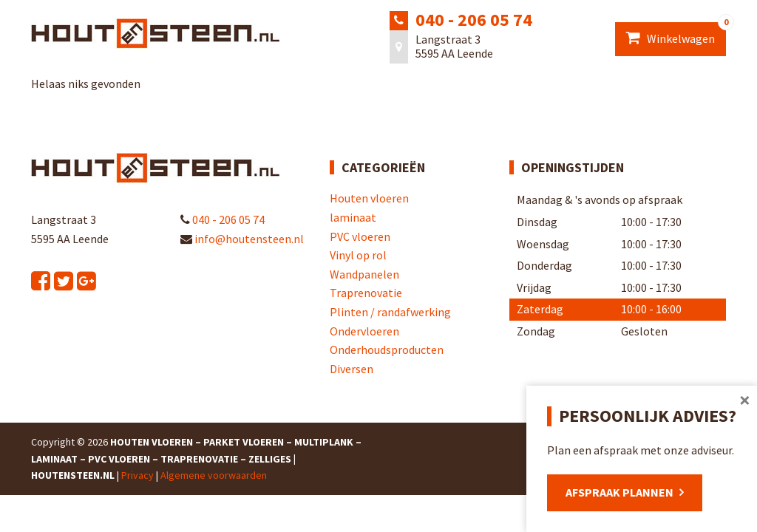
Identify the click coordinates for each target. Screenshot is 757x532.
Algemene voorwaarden (214, 475)
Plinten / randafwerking (390, 312)
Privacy (138, 475)
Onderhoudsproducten (387, 349)
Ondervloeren (364, 331)
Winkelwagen (676, 34)
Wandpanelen (364, 274)
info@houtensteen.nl (242, 239)
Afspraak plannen (619, 492)
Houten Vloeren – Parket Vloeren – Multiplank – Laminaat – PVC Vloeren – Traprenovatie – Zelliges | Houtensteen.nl (196, 458)
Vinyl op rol (358, 255)
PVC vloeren (360, 236)
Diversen (352, 369)
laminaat (353, 217)
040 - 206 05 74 (474, 20)
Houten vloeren (369, 198)
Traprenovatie (366, 293)
